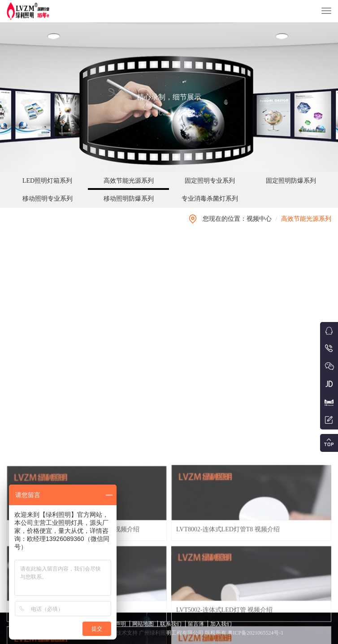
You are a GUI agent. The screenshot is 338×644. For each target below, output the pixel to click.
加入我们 (221, 624)
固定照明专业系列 (210, 181)
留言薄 (196, 624)
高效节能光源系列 (129, 181)
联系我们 (171, 624)
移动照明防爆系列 (129, 199)
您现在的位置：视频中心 (237, 219)
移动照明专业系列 (48, 199)
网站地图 (143, 624)
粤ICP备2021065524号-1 (255, 633)
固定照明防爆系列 (291, 181)
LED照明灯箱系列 (47, 181)
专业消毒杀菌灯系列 (210, 199)
